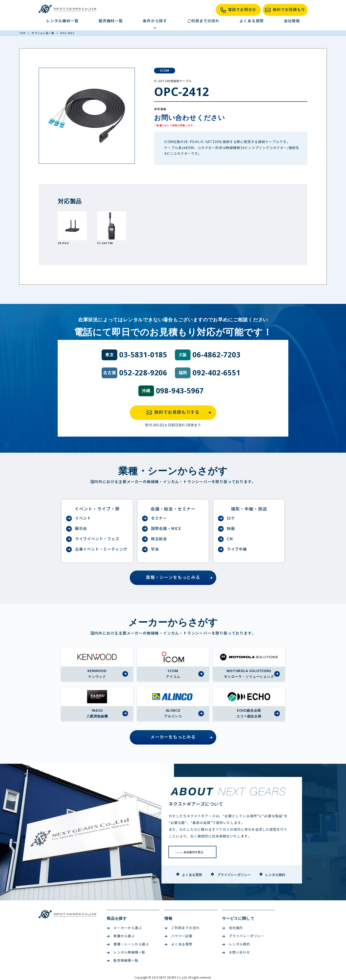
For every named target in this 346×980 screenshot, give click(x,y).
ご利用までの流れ (203, 21)
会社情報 (292, 21)
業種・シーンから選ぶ (128, 944)
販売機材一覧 (111, 21)
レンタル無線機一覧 (126, 953)
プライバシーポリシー (243, 936)
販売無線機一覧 (123, 961)
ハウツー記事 (178, 936)
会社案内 (232, 928)
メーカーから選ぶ (124, 928)
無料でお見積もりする (180, 413)
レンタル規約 (236, 944)
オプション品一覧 (43, 33)
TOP (23, 33)
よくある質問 (251, 21)
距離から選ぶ (121, 936)
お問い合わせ (236, 953)
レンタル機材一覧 (62, 21)
